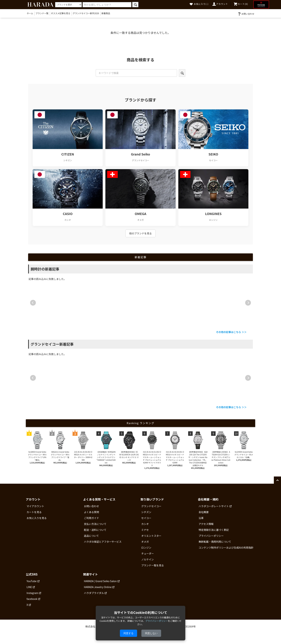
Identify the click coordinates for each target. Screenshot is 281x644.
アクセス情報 (206, 524)
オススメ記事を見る (61, 13)
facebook (32, 599)
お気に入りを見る (37, 518)
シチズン (146, 512)
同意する (128, 633)
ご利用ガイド (91, 518)
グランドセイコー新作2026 (86, 13)
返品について (91, 536)
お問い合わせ (246, 14)
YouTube (32, 581)
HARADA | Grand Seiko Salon (100, 581)
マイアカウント (35, 506)
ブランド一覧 (42, 13)
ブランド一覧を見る (153, 565)
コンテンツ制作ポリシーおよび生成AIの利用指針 (226, 548)
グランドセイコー (151, 506)
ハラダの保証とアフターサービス (103, 542)
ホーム (30, 13)
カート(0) (241, 4)
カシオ (145, 524)
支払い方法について (95, 524)
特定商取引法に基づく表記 (214, 530)
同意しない (151, 633)
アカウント (220, 4)
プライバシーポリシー (211, 536)
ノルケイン (147, 559)
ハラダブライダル (94, 593)
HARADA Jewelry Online (98, 587)
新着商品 (106, 13)
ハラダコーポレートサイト (214, 506)
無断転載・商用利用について (215, 542)
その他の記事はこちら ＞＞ (231, 332)
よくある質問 (91, 512)
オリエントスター (151, 536)
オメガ (145, 542)
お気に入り (199, 4)
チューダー (147, 553)
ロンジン (146, 548)
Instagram (32, 593)
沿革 (201, 518)
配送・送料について (95, 530)
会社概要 (204, 512)
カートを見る (34, 512)
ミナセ (145, 530)
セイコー (146, 518)
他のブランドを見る (140, 233)
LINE (29, 587)
